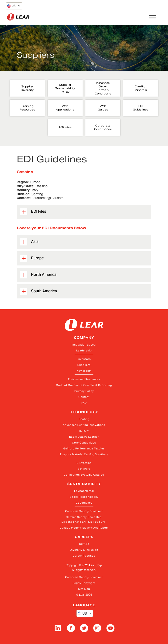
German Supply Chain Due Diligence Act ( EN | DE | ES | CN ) (84, 519)
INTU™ (84, 431)
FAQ (84, 403)
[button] (11, 6)
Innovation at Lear (84, 345)
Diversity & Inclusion (84, 550)
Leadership (84, 351)
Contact (84, 397)
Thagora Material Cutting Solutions (84, 454)
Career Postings (84, 556)
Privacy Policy (84, 391)
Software (84, 469)
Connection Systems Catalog (84, 475)
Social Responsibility (84, 497)
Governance (84, 503)
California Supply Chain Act (84, 511)
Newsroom (84, 371)
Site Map (84, 589)
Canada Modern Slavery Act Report (84, 528)
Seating (84, 419)
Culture (84, 544)
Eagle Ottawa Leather (84, 437)
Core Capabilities (84, 443)
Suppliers (84, 365)
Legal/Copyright (84, 583)
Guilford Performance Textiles (84, 448)
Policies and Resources (84, 379)
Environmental (84, 491)
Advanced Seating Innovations (84, 425)
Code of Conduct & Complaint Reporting (84, 385)
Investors (84, 359)
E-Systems (84, 463)
